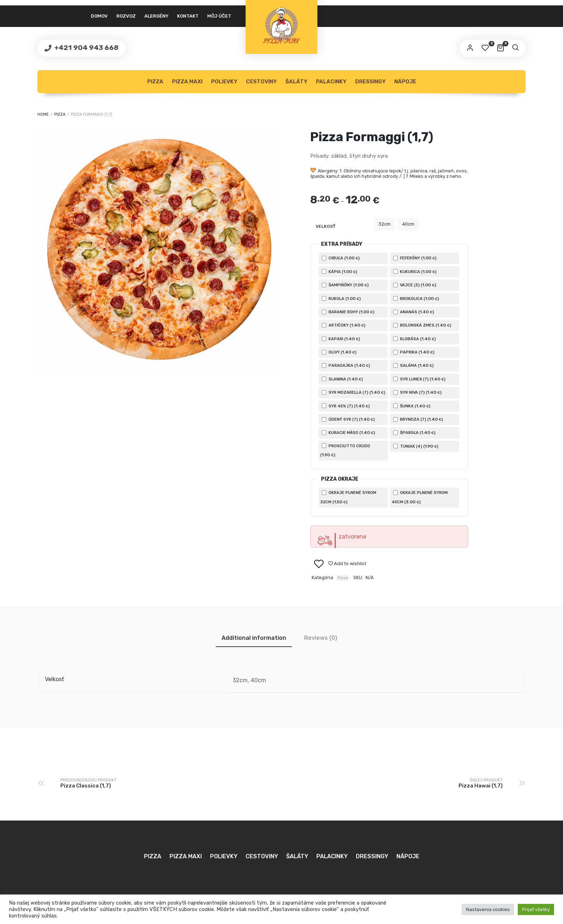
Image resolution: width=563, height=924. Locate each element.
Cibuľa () (341, 258)
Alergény (156, 16)
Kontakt (188, 16)
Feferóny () (415, 258)
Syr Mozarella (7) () (353, 392)
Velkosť (325, 226)
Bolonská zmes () (422, 325)
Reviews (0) (321, 638)
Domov (99, 16)
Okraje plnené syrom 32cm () (348, 497)
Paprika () (414, 352)
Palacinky (331, 82)
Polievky (224, 82)
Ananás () (414, 312)
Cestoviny (261, 82)
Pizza (155, 82)
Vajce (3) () (415, 285)
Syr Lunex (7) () (419, 379)
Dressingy (370, 82)
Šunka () (412, 406)
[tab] (254, 638)
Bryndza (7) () (418, 419)
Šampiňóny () (345, 285)
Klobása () (415, 339)
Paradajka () (346, 365)
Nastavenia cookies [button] (488, 909)
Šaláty (296, 82)
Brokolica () (416, 299)
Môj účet (219, 16)
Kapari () (341, 339)
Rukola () (341, 299)
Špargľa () (414, 433)
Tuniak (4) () (416, 446)
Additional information (254, 638)
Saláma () (413, 365)
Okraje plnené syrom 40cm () (420, 497)
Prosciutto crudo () (345, 450)
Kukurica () (415, 272)
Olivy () (339, 352)
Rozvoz (126, 16)
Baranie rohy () (348, 312)
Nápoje (405, 82)
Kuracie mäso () (348, 433)
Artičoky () (344, 325)
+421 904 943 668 (86, 48)
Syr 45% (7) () (346, 406)
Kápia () (339, 272)
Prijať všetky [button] (536, 909)
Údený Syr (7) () (348, 419)
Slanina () (342, 379)
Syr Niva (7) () (417, 392)
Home (43, 114)
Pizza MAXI (187, 82)
